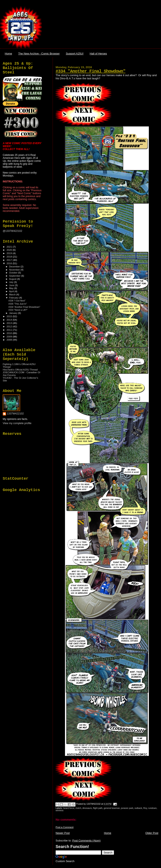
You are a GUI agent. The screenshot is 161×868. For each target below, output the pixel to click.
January (14, 313)
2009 (10, 336)
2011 (10, 330)
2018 (10, 257)
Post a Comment (64, 827)
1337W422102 (15, 414)
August (13, 279)
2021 (10, 247)
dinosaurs (87, 808)
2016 (10, 263)
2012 (10, 326)
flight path (98, 808)
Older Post (152, 833)
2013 (10, 323)
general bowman (112, 808)
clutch (78, 808)
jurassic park (127, 808)
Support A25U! (75, 54)
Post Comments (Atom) (86, 841)
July (12, 282)
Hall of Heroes (98, 54)
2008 (10, 340)
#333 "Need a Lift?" (18, 310)
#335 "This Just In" (18, 304)
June (12, 285)
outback (138, 808)
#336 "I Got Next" (17, 301)
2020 (10, 250)
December (15, 267)
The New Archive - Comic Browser (39, 54)
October (14, 273)
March (13, 295)
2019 (10, 253)
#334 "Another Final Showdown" (90, 71)
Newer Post (63, 833)
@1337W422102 (12, 231)
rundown (152, 808)
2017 (10, 260)
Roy (145, 808)
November (15, 270)
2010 (10, 333)
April (12, 291)
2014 (10, 320)
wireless (60, 810)
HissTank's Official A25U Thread (20, 370)
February (14, 298)
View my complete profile (17, 423)
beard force (69, 808)
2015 (10, 316)
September (15, 276)
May (12, 288)
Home (8, 54)
